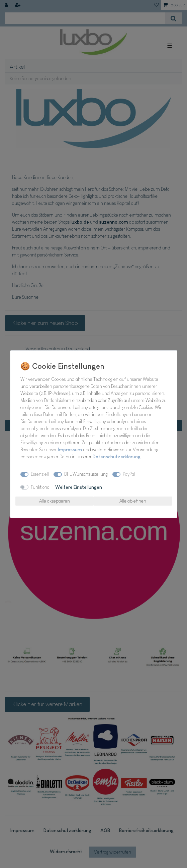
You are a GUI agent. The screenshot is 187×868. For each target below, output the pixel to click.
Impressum (70, 450)
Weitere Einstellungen (79, 487)
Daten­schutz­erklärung (117, 457)
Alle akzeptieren (55, 501)
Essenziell (40, 474)
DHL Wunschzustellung (86, 474)
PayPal (129, 474)
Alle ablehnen (133, 501)
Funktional (41, 487)
